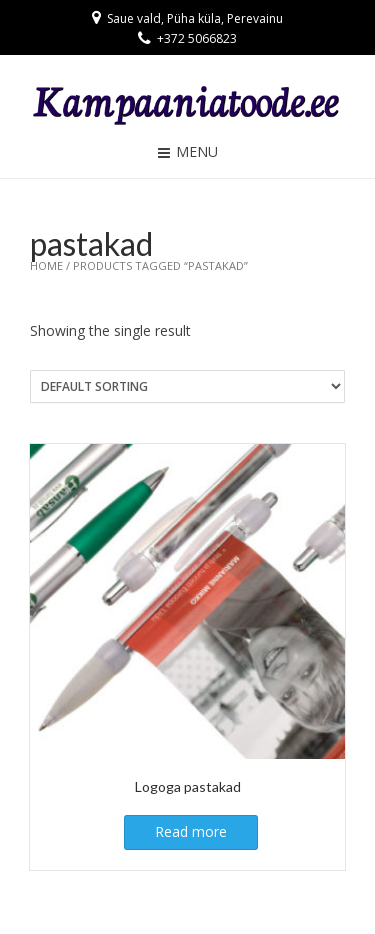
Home (46, 265)
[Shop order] (187, 386)
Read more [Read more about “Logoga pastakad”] (191, 831)
